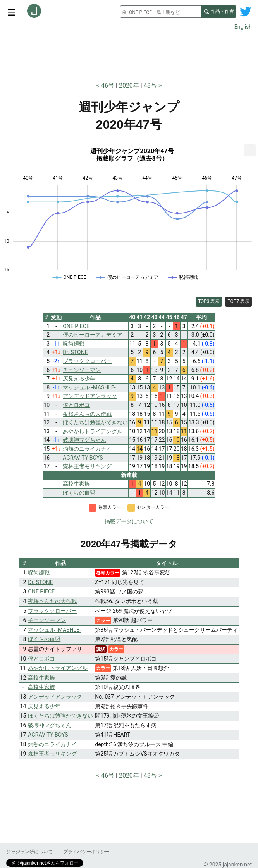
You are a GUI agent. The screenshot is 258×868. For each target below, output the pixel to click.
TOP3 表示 (209, 301)
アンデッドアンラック (55, 697)
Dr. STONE (40, 582)
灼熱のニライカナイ (52, 744)
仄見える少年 (44, 706)
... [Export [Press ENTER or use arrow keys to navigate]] (250, 148)
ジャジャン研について (29, 852)
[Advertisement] (129, 54)
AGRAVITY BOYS (48, 735)
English (243, 27)
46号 (108, 86)
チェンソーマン (47, 620)
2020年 (129, 86)
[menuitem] (250, 150)
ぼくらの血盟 (44, 639)
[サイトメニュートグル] (12, 12)
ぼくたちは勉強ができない (60, 716)
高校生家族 (41, 678)
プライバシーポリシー (86, 852)
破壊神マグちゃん (50, 725)
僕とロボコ (41, 659)
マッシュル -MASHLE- (54, 630)
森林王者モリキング (52, 754)
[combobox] (161, 12)
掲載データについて (129, 521)
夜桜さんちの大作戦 (52, 601)
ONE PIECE (41, 591)
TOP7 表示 (238, 301)
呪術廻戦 (39, 572)
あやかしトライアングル (58, 668)
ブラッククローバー (52, 611)
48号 (150, 86)
